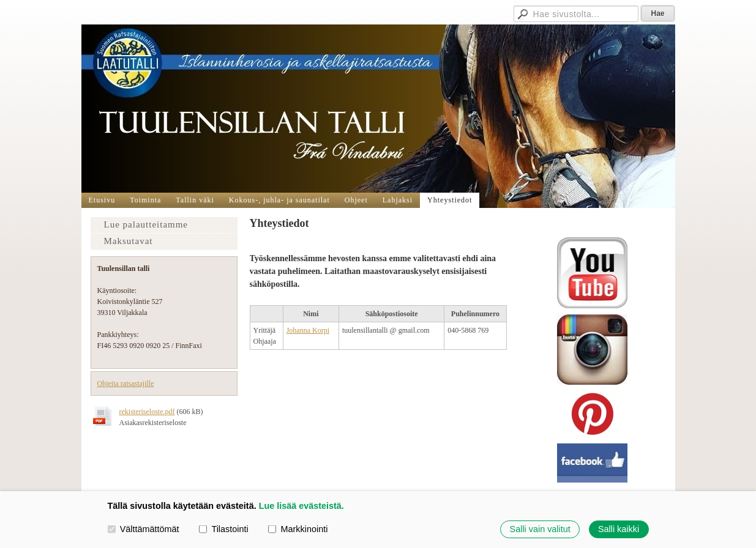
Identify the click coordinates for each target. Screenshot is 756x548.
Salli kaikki (619, 529)
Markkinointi (298, 529)
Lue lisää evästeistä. (301, 506)
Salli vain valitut (540, 529)
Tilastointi (223, 529)
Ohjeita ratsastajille (126, 383)
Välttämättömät (144, 529)
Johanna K (302, 330)
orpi (324, 330)
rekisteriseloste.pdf (147, 412)
